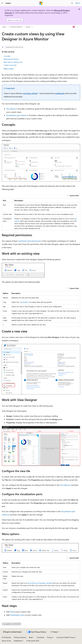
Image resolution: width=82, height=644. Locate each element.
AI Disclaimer (6, 637)
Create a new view (10, 65)
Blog (31, 637)
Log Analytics (24, 302)
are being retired (30, 93)
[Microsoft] (41, 3)
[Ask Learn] (74, 27)
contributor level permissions (29, 241)
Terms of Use (6, 641)
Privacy (50, 637)
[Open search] (72, 3)
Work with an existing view (13, 62)
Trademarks (18, 641)
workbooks (60, 93)
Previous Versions (16, 27)
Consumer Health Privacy (65, 637)
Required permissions (11, 59)
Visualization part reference (17, 115)
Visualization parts (17, 615)
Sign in (78, 3)
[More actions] (78, 27)
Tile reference (12, 109)
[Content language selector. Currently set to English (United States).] (12, 632)
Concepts (7, 56)
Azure (28, 27)
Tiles (12, 612)
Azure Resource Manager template (40, 583)
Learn (4, 27)
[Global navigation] (2, 3)
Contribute (40, 637)
